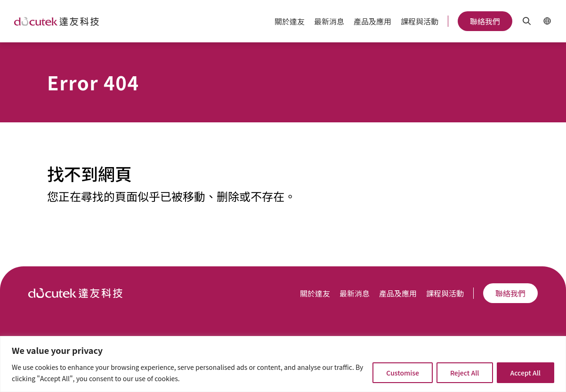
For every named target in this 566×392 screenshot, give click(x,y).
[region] (283, 364)
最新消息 (329, 21)
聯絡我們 (485, 21)
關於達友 (290, 21)
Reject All (465, 373)
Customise (403, 373)
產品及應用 (372, 21)
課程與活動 (420, 21)
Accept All (526, 373)
